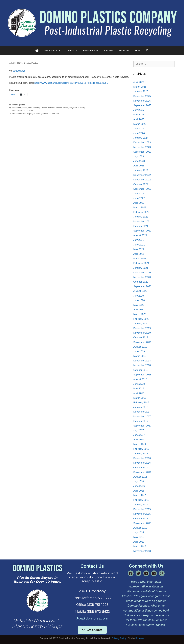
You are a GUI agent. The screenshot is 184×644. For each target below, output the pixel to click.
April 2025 (139, 119)
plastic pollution (48, 108)
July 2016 (139, 481)
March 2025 (140, 124)
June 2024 (139, 133)
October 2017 (141, 421)
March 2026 (140, 87)
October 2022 (141, 184)
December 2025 (142, 96)
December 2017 (142, 412)
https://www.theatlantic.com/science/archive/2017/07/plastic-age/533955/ (71, 83)
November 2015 (142, 514)
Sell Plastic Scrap (53, 50)
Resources (124, 50)
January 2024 (141, 138)
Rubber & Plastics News (23, 111)
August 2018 (140, 379)
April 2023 (139, 166)
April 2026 (139, 82)
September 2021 (142, 231)
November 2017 (142, 416)
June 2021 (139, 245)
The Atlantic (19, 71)
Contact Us (72, 50)
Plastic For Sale (91, 50)
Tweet (12, 94)
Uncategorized (19, 105)
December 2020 (142, 273)
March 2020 (140, 314)
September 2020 (142, 286)
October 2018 (141, 370)
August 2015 (140, 528)
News (137, 50)
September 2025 (142, 105)
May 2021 (139, 249)
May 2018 (139, 388)
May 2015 (139, 537)
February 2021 (141, 263)
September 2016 (142, 472)
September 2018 (142, 375)
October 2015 (141, 519)
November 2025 (142, 101)
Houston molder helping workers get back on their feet (36, 114)
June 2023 (139, 161)
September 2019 (142, 342)
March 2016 (140, 495)
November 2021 (142, 221)
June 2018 (139, 384)
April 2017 (139, 440)
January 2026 (141, 91)
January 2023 (141, 170)
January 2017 (141, 454)
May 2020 (139, 305)
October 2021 (141, 226)
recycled (73, 108)
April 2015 (139, 542)
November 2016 (142, 463)
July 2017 (139, 430)
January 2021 (141, 268)
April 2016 (139, 491)
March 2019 (140, 356)
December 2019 (142, 328)
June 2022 (139, 198)
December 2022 (142, 175)
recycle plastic (62, 108)
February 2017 (141, 449)
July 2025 (139, 110)
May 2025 (139, 115)
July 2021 (139, 240)
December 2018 (142, 361)
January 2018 (141, 407)
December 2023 (142, 142)
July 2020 (139, 296)
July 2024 (139, 129)
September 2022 (142, 189)
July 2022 (139, 194)
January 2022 (141, 217)
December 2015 (142, 509)
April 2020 (139, 310)
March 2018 (140, 398)
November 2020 (142, 277)
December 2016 (142, 458)
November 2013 (142, 551)
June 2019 (139, 351)
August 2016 (140, 477)
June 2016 (139, 486)
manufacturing (34, 108)
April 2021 (139, 254)
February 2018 (141, 402)
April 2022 (139, 203)
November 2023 (142, 147)
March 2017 (140, 444)
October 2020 (141, 282)
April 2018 (139, 393)
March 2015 (140, 546)
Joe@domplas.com (92, 618)
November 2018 (142, 365)
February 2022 (141, 212)
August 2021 (140, 235)
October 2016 (141, 468)
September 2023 (142, 152)
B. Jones (140, 638)
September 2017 (142, 426)
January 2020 (141, 324)
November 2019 (142, 333)
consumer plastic (20, 108)
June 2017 (139, 435)
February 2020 (141, 319)
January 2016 (141, 505)
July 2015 (139, 532)
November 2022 (142, 180)
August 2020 (140, 291)
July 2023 (139, 156)
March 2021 (140, 259)
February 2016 (141, 500)
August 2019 (140, 347)
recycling (82, 108)
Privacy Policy (119, 638)
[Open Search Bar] (147, 50)
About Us (109, 50)
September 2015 (142, 523)
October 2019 (141, 337)
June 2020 (139, 300)
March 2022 (140, 207)
